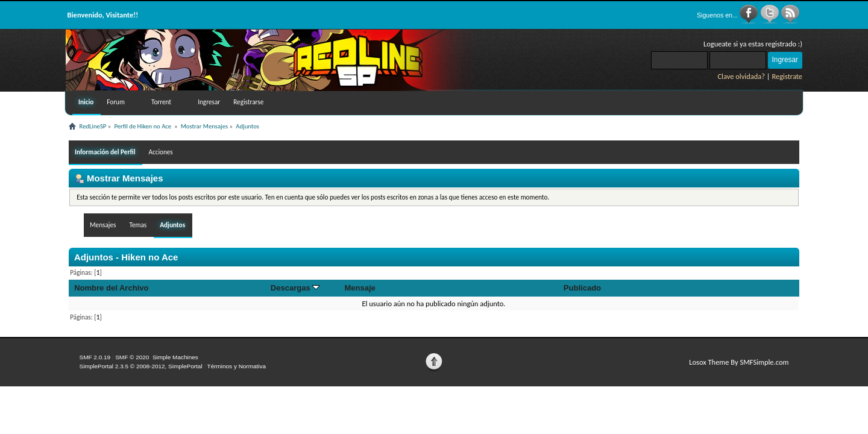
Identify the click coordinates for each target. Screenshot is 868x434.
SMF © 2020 (132, 357)
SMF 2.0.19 (95, 357)
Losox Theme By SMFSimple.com (739, 362)
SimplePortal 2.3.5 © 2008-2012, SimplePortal (141, 366)
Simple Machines (175, 357)
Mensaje (360, 288)
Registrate (787, 76)
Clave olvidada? (741, 76)
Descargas (295, 288)
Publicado (582, 288)
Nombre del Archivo (111, 288)
